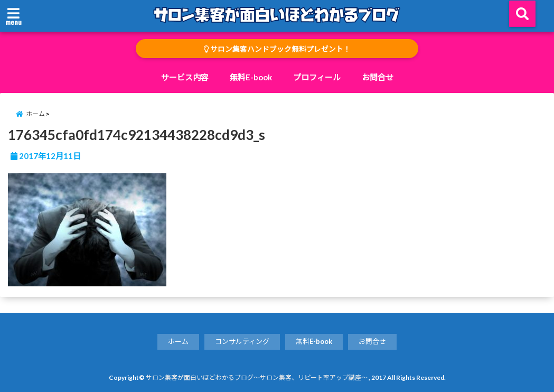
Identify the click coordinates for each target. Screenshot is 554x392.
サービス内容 (185, 77)
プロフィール (317, 77)
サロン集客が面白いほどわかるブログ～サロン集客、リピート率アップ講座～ (257, 377)
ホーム (178, 341)
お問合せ (378, 77)
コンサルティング (242, 341)
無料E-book (251, 77)
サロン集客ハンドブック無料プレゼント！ (277, 49)
